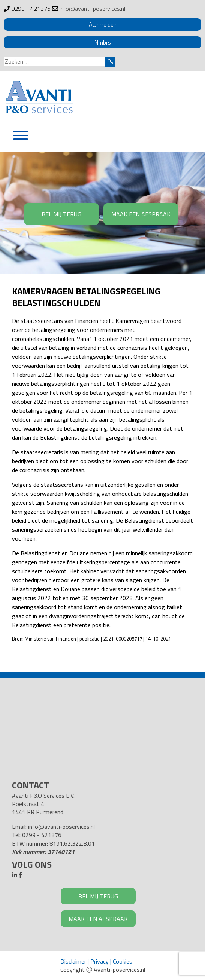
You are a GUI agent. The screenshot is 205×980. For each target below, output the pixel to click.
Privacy (100, 961)
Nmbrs (103, 42)
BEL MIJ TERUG (61, 214)
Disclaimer (73, 961)
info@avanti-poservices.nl (92, 9)
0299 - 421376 (31, 9)
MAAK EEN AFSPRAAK (141, 214)
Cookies (123, 961)
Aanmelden (103, 24)
